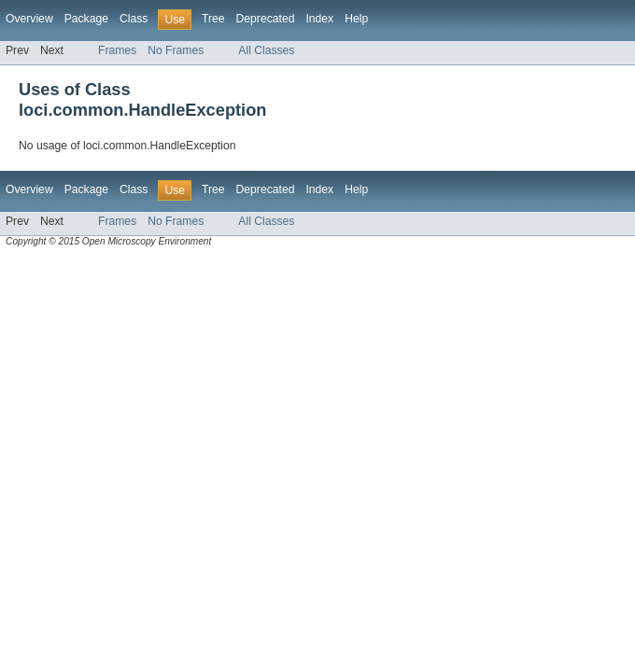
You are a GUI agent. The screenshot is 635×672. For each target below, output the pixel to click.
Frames (117, 50)
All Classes (266, 50)
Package (86, 19)
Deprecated (266, 19)
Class (134, 19)
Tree (213, 19)
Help (356, 19)
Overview (29, 19)
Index (319, 19)
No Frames (176, 50)
